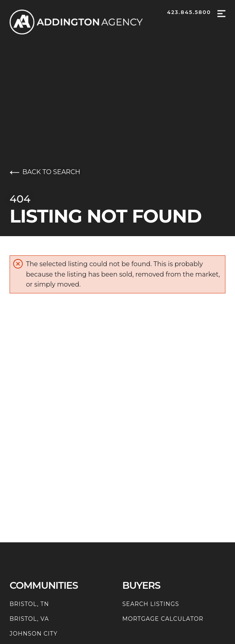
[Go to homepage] (84, 22)
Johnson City (34, 634)
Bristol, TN (29, 604)
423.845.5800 (189, 12)
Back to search (45, 172)
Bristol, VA (29, 619)
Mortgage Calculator (163, 619)
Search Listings (151, 604)
